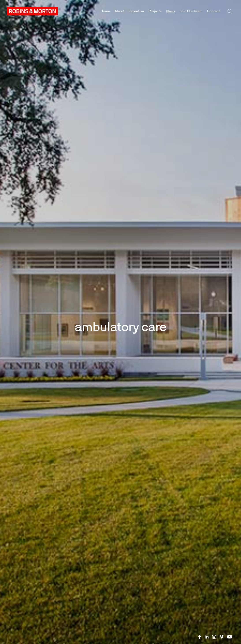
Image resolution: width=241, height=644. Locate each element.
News (171, 11)
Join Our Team (191, 11)
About (120, 11)
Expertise (136, 11)
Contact (213, 11)
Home (105, 11)
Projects (155, 11)
